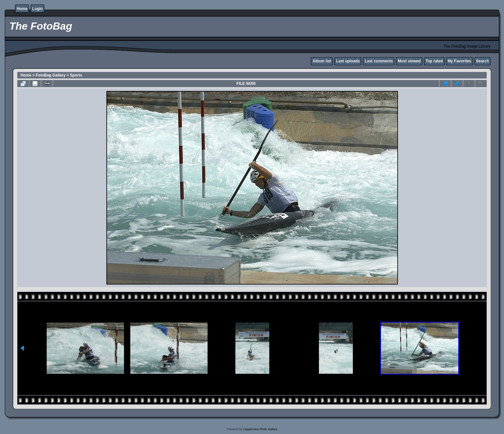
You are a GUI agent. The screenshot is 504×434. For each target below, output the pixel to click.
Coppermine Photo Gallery (260, 429)
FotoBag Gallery (51, 75)
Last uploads (348, 61)
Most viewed (409, 61)
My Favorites (459, 61)
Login (37, 9)
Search (482, 61)
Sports (76, 75)
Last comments (379, 61)
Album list (322, 61)
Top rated (434, 61)
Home (22, 9)
